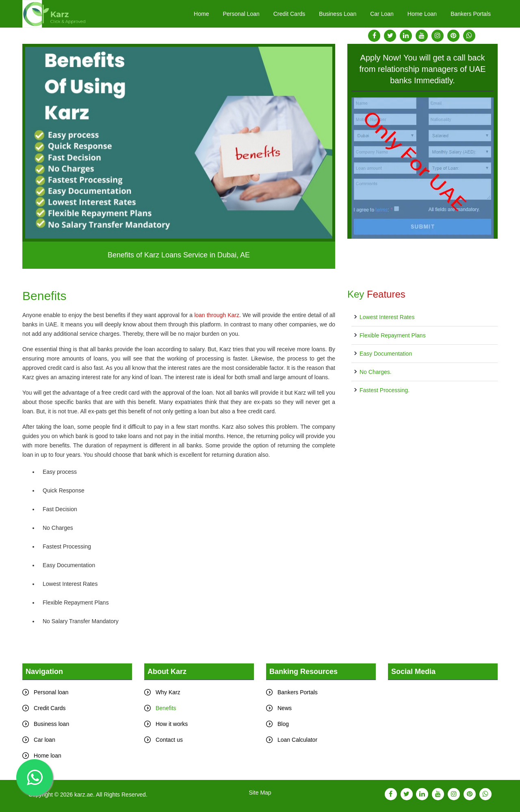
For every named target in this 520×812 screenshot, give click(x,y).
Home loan (48, 756)
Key (376, 294)
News (285, 708)
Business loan (51, 724)
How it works (172, 724)
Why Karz (168, 692)
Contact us (169, 740)
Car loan (44, 740)
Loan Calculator (297, 740)
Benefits (166, 708)
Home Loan (422, 14)
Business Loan (338, 14)
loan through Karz (217, 315)
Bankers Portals (471, 14)
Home (201, 14)
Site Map (260, 793)
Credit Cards (289, 14)
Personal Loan (241, 14)
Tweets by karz (407, 685)
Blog (283, 724)
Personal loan (51, 692)
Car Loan (382, 14)
